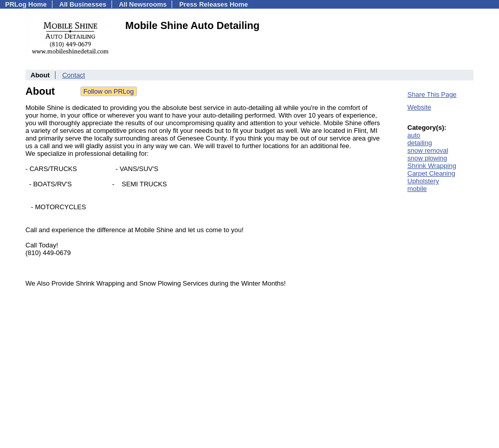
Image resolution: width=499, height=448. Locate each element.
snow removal (428, 150)
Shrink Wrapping (432, 166)
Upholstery (423, 181)
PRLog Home (26, 4)
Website (419, 107)
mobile (417, 189)
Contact (74, 75)
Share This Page (432, 94)
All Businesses (83, 4)
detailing (420, 143)
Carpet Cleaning (431, 173)
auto (414, 135)
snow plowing (427, 158)
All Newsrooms (143, 4)
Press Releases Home (214, 4)
